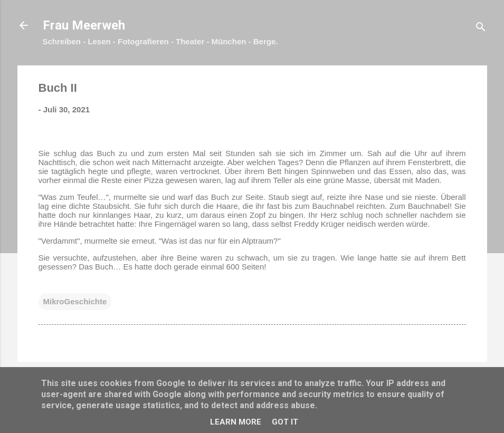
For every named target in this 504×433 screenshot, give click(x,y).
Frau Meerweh (84, 25)
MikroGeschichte (75, 301)
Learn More (236, 422)
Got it (285, 422)
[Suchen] (481, 29)
